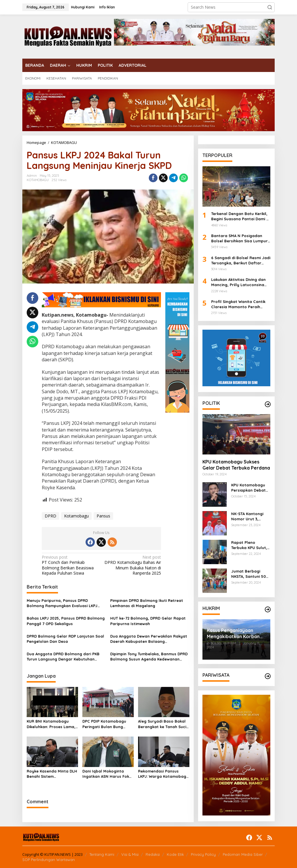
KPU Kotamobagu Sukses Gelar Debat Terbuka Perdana (236, 465)
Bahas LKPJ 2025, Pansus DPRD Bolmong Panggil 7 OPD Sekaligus (66, 621)
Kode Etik (175, 854)
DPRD (50, 516)
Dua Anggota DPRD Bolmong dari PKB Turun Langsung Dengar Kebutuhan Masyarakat (63, 657)
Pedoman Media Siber (243, 854)
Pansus (103, 516)
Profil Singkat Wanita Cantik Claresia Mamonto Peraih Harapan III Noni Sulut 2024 (238, 304)
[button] (270, 7)
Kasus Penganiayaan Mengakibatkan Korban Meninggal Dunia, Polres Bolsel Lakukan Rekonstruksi (234, 634)
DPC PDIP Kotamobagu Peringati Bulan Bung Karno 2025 (104, 724)
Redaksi (153, 854)
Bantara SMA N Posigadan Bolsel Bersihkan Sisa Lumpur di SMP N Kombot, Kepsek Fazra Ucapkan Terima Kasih (239, 238)
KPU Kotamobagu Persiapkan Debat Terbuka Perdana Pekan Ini (248, 488)
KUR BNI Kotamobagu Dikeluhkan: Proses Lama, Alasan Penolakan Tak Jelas (51, 724)
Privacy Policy (203, 854)
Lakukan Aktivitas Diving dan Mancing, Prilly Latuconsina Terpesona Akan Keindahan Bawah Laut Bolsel (238, 282)
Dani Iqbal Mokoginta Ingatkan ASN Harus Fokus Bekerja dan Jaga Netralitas (108, 774)
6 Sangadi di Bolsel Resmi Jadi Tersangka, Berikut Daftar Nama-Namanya (241, 260)
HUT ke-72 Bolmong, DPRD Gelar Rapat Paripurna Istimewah (148, 621)
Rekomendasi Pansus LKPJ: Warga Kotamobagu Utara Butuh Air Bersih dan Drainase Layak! (163, 774)
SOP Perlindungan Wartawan (49, 860)
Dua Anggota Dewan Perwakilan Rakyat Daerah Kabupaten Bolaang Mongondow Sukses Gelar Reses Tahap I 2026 (149, 639)
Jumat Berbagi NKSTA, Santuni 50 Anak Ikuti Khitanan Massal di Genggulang (250, 574)
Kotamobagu (76, 516)
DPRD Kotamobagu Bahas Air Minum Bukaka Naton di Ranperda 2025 (132, 565)
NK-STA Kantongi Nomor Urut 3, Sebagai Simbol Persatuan (247, 516)
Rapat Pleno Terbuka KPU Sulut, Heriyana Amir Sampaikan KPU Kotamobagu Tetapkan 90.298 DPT (249, 545)
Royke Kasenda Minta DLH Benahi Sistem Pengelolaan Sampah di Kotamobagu (52, 774)
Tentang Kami (102, 854)
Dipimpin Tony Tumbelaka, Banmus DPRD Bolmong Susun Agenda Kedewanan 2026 (149, 657)
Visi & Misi (130, 854)
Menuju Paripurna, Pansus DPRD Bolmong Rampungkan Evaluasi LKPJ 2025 (62, 603)
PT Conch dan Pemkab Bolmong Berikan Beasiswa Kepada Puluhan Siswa (70, 565)
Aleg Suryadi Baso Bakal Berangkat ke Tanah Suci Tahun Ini (162, 724)
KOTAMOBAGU (38, 180)
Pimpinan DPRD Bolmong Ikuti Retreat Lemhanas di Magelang (147, 603)
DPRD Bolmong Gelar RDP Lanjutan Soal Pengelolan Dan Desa (65, 639)
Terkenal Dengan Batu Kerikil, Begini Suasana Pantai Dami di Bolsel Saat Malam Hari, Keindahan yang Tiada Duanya (240, 216)
